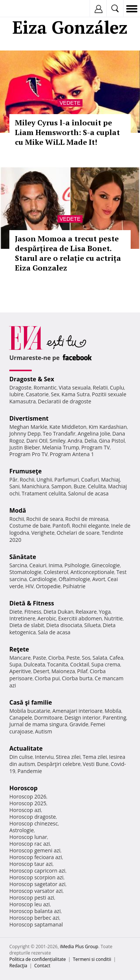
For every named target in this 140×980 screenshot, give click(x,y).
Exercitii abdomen (80, 618)
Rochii (27, 480)
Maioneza (63, 671)
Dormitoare (49, 718)
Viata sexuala (75, 387)
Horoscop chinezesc (34, 823)
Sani (15, 486)
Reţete (19, 649)
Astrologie (22, 830)
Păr (13, 480)
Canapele (21, 718)
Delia (91, 441)
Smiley (58, 441)
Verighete (43, 533)
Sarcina (18, 565)
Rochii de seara (45, 519)
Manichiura (35, 486)
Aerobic (47, 618)
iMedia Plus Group (79, 947)
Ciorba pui (47, 678)
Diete (16, 612)
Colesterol (56, 572)
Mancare (20, 658)
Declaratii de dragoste (65, 401)
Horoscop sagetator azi (37, 884)
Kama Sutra (76, 394)
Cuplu (117, 387)
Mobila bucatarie (30, 711)
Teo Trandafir (59, 433)
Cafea (116, 658)
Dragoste (20, 387)
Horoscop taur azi (31, 864)
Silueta (93, 625)
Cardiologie (43, 579)
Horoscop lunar (28, 837)
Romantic (45, 387)
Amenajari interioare (77, 711)
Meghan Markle (28, 427)
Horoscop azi (25, 810)
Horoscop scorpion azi (36, 877)
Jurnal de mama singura (38, 724)
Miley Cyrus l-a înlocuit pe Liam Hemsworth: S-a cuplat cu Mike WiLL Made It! (67, 132)
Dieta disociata (64, 625)
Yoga (105, 612)
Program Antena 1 (72, 454)
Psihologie (77, 565)
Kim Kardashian (108, 427)
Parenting (114, 718)
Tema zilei (95, 757)
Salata (100, 658)
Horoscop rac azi (30, 844)
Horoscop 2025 (28, 803)
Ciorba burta (77, 678)
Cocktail (80, 664)
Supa (15, 664)
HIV (30, 586)
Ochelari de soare (78, 533)
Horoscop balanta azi (35, 911)
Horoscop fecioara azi (36, 857)
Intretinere (22, 618)
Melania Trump (61, 447)
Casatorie (37, 394)
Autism (44, 731)
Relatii (100, 387)
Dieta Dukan (58, 612)
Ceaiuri (38, 565)
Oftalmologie (74, 579)
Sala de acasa (54, 632)
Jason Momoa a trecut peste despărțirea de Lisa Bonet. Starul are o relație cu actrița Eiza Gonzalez (68, 253)
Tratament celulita (44, 493)
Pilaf (82, 671)
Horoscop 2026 (28, 796)
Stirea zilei (68, 757)
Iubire (16, 394)
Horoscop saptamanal (36, 924)
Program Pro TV (29, 454)
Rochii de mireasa (87, 519)
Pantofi (61, 526)
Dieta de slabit (27, 625)
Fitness (33, 612)
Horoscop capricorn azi (37, 871)
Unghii (44, 480)
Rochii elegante (91, 526)
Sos (86, 658)
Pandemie (30, 771)
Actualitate (26, 748)
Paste (40, 658)
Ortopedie (48, 586)
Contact (42, 966)
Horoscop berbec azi (34, 918)
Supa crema (106, 664)
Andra (75, 441)
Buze (80, 486)
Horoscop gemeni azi (35, 850)
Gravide (79, 724)
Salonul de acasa (88, 493)
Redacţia (18, 966)
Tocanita (57, 664)
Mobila (113, 711)
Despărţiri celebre (59, 764)
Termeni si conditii (92, 959)
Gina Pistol (112, 441)
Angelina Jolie (94, 433)
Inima (55, 565)
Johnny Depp (25, 433)
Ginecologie (106, 565)
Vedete (70, 103)
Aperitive (20, 671)
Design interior (83, 718)
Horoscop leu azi (29, 904)
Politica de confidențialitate (38, 959)
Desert (41, 671)
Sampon (61, 486)
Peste (73, 658)
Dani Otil (37, 441)
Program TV (96, 447)
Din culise (21, 757)
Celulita (97, 486)
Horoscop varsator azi (36, 891)
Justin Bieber (25, 447)
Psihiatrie (74, 586)
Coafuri (90, 480)
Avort (99, 579)
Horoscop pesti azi (32, 897)
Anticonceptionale (92, 572)
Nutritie (113, 618)
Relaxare (86, 612)
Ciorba (56, 658)
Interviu (44, 757)
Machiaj (111, 480)
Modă (18, 510)
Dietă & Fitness (32, 603)
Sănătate (23, 557)
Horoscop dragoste (33, 817)
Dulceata (34, 664)
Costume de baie (30, 526)
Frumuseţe (26, 471)
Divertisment (29, 418)
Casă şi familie (31, 702)
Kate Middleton (68, 427)
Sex (55, 394)
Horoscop (24, 788)
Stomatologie (25, 572)
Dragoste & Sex (32, 379)
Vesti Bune (96, 764)
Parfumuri (67, 480)
